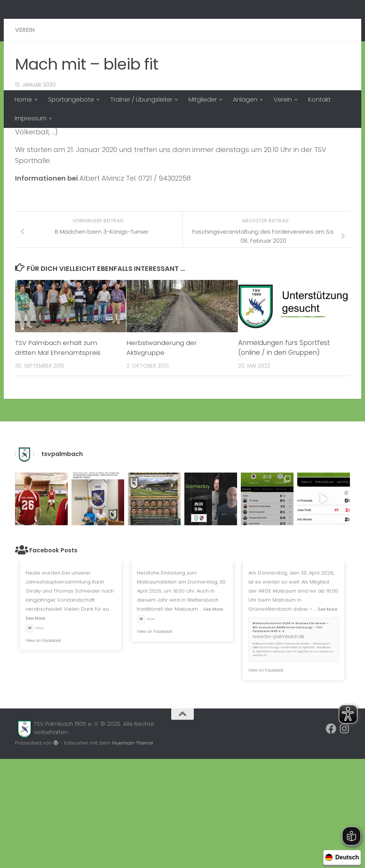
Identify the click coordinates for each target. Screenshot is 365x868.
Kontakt (319, 100)
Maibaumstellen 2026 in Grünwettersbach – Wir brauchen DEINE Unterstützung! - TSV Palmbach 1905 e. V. (291, 736)
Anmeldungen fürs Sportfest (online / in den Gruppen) (284, 457)
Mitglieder (203, 100)
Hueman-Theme (133, 852)
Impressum (31, 118)
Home (23, 100)
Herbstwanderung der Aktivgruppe (162, 457)
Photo (35, 737)
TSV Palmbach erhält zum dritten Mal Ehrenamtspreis (59, 457)
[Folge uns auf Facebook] (331, 838)
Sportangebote (71, 100)
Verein (283, 100)
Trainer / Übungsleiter (141, 100)
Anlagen (245, 100)
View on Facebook (43, 749)
